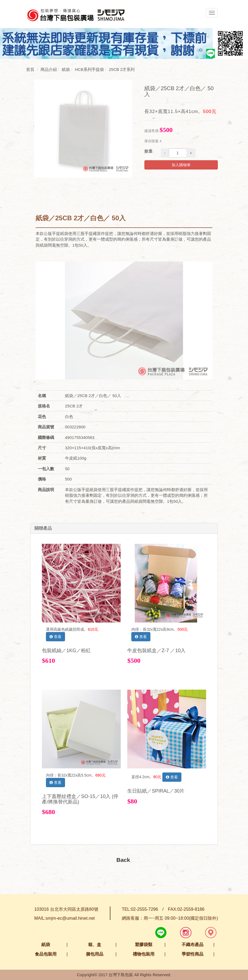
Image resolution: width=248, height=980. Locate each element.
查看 (55, 637)
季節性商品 (193, 954)
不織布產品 (193, 945)
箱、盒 (95, 945)
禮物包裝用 (144, 954)
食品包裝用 (46, 954)
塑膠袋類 (144, 945)
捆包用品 (95, 954)
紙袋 (46, 945)
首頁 (30, 69)
